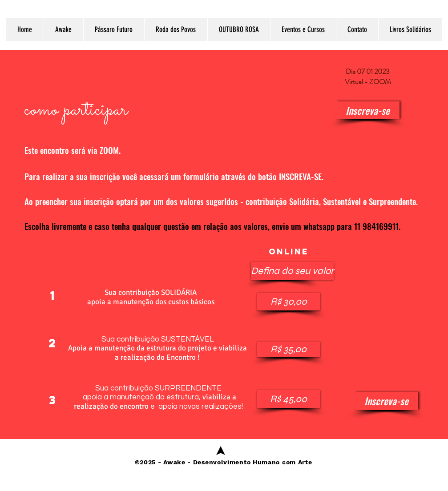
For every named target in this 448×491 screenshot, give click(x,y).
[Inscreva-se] (368, 110)
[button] (283, 271)
